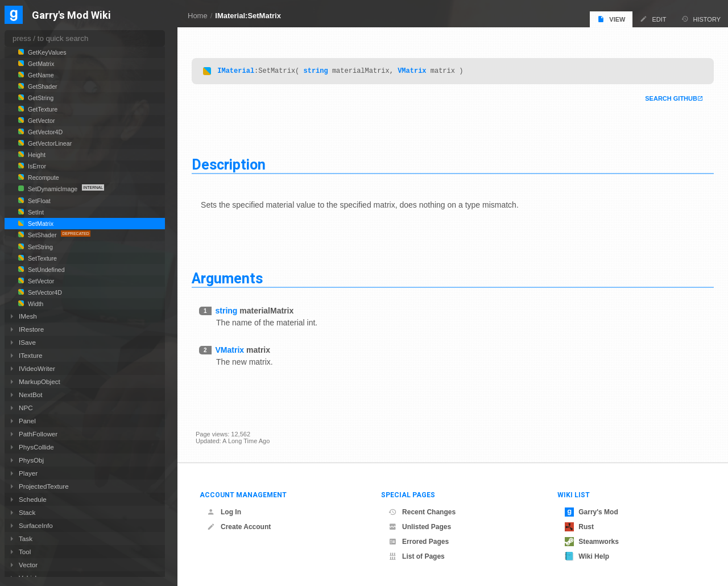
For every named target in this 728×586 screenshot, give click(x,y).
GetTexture (42, 109)
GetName (40, 75)
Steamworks (592, 542)
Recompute (43, 178)
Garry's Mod (591, 512)
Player (28, 473)
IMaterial (240, 71)
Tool (25, 552)
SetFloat (38, 201)
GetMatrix (40, 64)
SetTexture (42, 258)
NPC (26, 408)
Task (26, 538)
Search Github (667, 99)
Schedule (33, 499)
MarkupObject (40, 381)
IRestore (31, 329)
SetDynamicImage (53, 189)
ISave (27, 342)
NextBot (31, 395)
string (319, 71)
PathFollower (38, 434)
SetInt (35, 212)
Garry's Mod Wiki (71, 16)
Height (36, 155)
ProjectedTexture (44, 486)
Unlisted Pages (420, 527)
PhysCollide (36, 447)
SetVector (40, 281)
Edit (653, 19)
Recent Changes (422, 512)
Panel (27, 421)
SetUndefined (45, 270)
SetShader (42, 235)
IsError (36, 166)
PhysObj (31, 460)
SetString (40, 247)
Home (198, 16)
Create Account (239, 527)
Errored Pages (419, 542)
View (611, 19)
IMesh (28, 316)
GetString (40, 98)
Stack (27, 512)
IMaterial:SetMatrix (248, 16)
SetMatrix (40, 224)
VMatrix (416, 71)
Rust (579, 527)
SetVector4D (44, 292)
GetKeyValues (46, 52)
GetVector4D (44, 132)
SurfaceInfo (36, 525)
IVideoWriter (37, 368)
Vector (28, 565)
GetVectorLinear (49, 143)
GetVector (41, 121)
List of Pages (417, 556)
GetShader (42, 86)
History (701, 19)
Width (35, 304)
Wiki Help (587, 556)
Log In (224, 512)
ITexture (31, 355)
